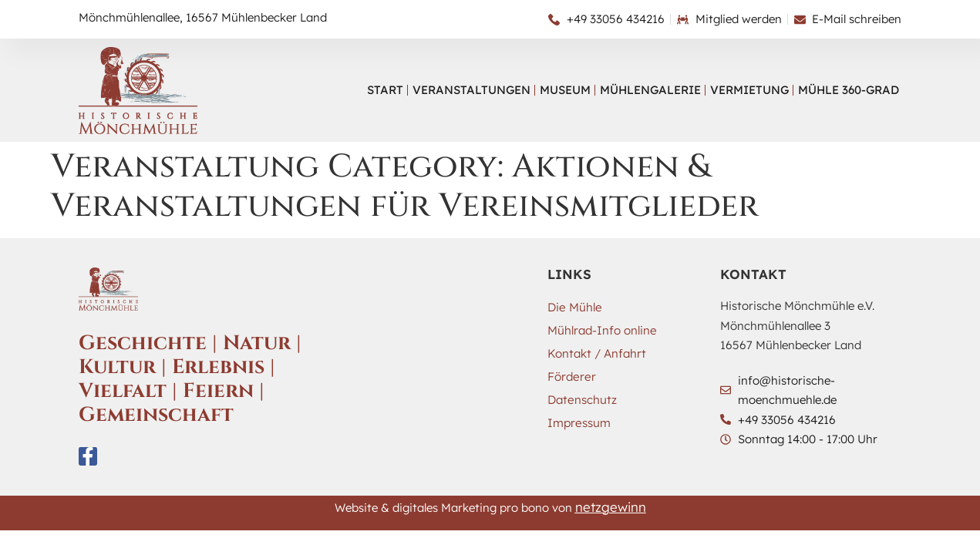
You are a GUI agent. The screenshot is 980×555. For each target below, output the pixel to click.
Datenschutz (582, 400)
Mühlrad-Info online (602, 330)
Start (385, 90)
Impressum (579, 423)
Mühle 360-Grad (849, 90)
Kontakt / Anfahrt (596, 353)
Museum (565, 90)
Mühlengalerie (650, 90)
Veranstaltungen (471, 90)
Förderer (571, 377)
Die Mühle (574, 307)
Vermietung (749, 90)
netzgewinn (611, 507)
